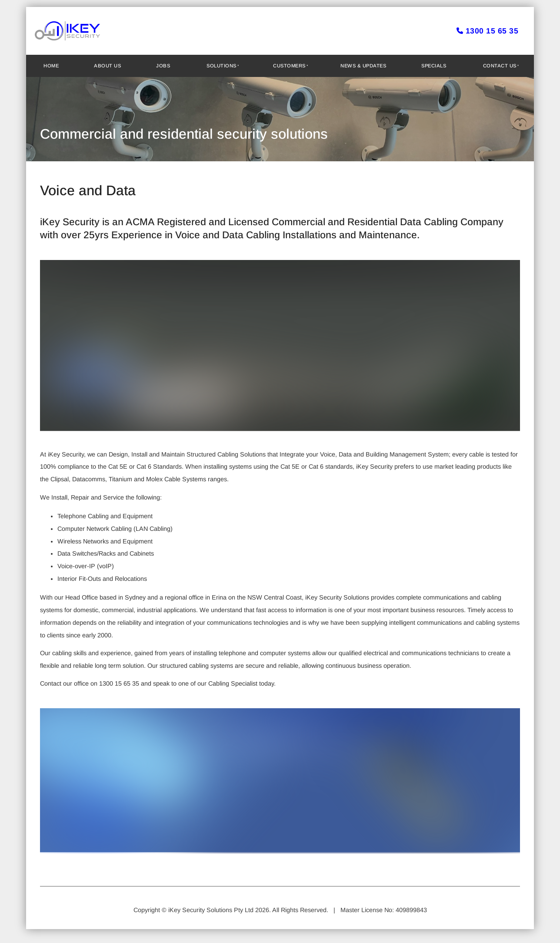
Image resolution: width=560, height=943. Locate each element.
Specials (434, 66)
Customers (289, 66)
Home (51, 66)
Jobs (163, 66)
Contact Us (500, 66)
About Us (107, 66)
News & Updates (363, 66)
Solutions (222, 66)
